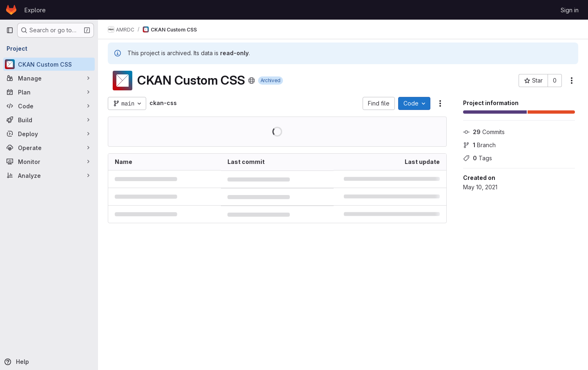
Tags (478, 158)
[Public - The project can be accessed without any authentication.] (252, 81)
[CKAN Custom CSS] (49, 64)
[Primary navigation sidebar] (10, 30)
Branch (479, 145)
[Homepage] (11, 10)
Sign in (570, 10)
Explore (35, 10)
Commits (484, 132)
